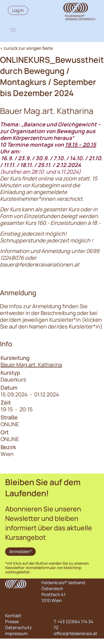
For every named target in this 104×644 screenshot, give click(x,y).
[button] (13, 30)
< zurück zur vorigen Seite (26, 48)
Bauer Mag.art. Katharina (31, 365)
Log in (18, 10)
